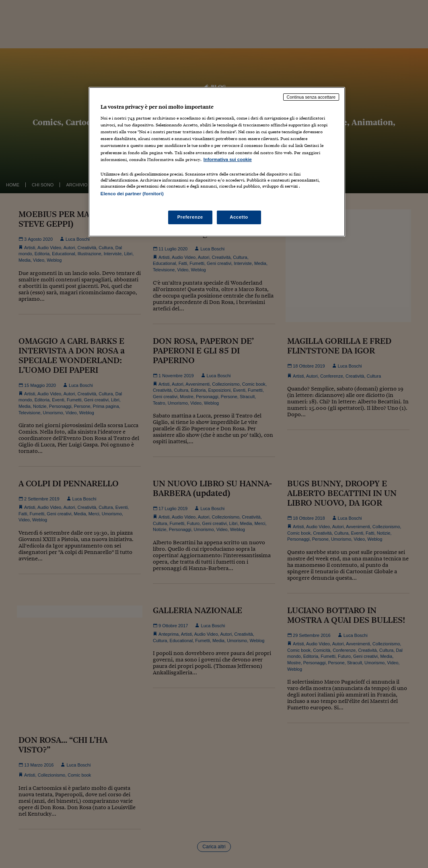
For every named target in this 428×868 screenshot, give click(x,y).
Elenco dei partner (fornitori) (132, 194)
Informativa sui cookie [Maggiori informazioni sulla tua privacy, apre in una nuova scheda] (228, 159)
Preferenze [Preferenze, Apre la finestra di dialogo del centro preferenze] (190, 217)
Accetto (239, 217)
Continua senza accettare (311, 97)
